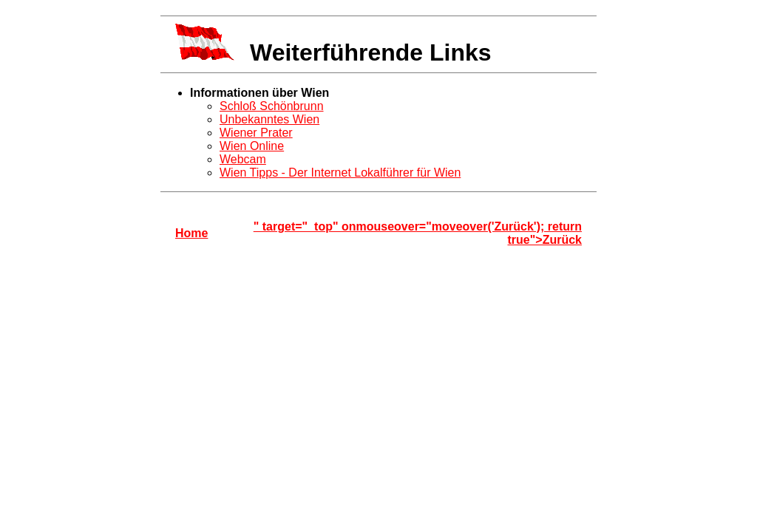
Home (191, 233)
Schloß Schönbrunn (272, 106)
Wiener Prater (256, 133)
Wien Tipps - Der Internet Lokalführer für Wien (340, 173)
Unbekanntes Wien (269, 119)
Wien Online (252, 146)
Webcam (243, 159)
